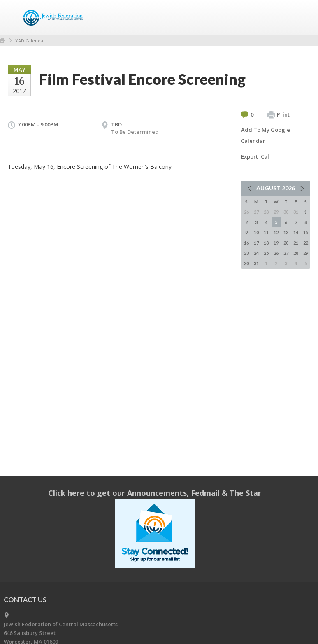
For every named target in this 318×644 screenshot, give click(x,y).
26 (276, 253)
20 (286, 243)
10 (256, 232)
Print (279, 115)
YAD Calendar (30, 41)
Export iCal (255, 156)
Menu (301, 17)
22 (306, 243)
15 (306, 232)
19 (276, 243)
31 (256, 263)
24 (256, 253)
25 (266, 253)
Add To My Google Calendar (266, 135)
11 (266, 232)
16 (246, 243)
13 (286, 232)
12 (276, 232)
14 (296, 232)
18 (266, 243)
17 (256, 243)
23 (246, 253)
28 (296, 253)
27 (286, 253)
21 (296, 243)
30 (246, 263)
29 (306, 253)
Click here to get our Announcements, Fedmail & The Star (155, 493)
